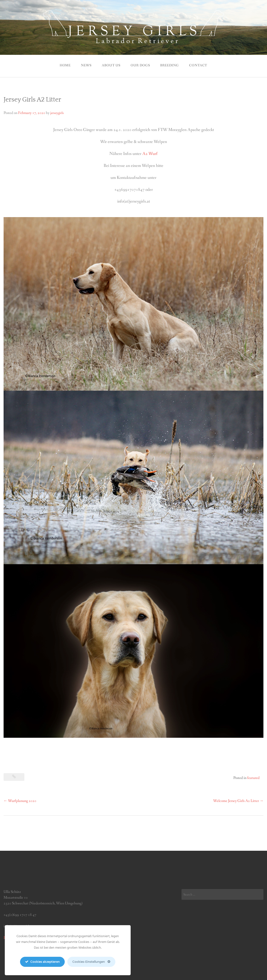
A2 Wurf (150, 154)
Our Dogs (140, 65)
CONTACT (198, 65)
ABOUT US (111, 65)
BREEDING (170, 65)
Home (65, 65)
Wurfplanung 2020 (20, 801)
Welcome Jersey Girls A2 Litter (238, 801)
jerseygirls (57, 113)
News (86, 65)
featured (253, 778)
